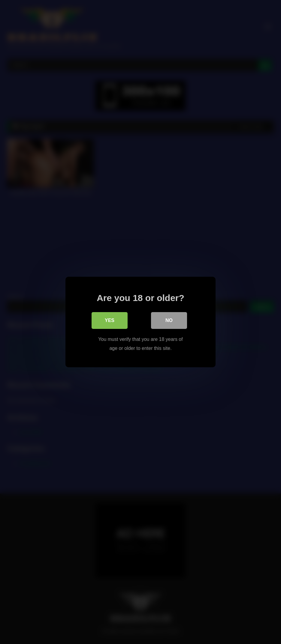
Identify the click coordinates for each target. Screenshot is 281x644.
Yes (110, 320)
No (169, 320)
